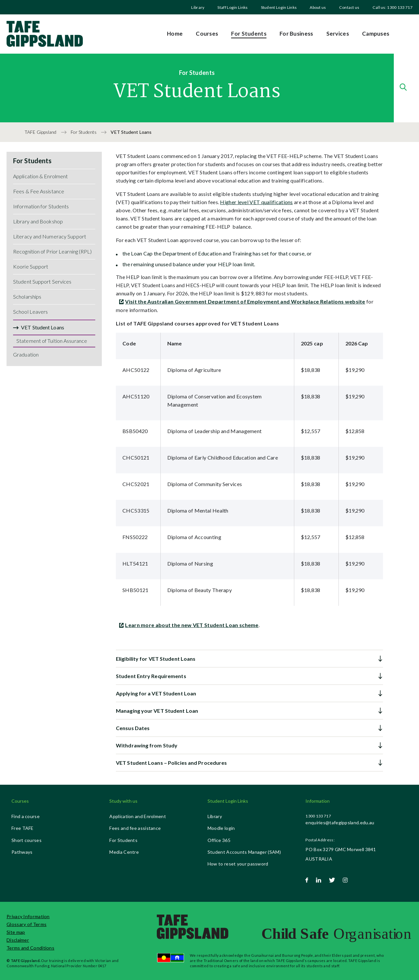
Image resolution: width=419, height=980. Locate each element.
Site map (16, 932)
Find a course (26, 816)
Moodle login (221, 828)
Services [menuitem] (338, 34)
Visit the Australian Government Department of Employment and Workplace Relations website (245, 301)
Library (198, 7)
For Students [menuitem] (249, 34)
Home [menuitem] (175, 34)
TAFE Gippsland (41, 132)
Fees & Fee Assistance (39, 191)
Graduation (26, 354)
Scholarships (27, 297)
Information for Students (41, 206)
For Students (84, 132)
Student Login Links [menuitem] (279, 7)
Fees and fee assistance (135, 828)
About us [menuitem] (318, 7)
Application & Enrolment (40, 176)
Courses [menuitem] (207, 34)
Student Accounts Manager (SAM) (244, 852)
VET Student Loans (43, 327)
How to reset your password (238, 864)
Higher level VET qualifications (256, 202)
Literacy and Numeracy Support (50, 236)
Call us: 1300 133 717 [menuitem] (392, 7)
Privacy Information (28, 916)
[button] (249, 659)
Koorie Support (31, 266)
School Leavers (30, 312)
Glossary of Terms (27, 924)
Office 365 (219, 840)
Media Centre (124, 852)
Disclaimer (18, 940)
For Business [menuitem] (296, 34)
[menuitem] (198, 7)
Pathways (22, 852)
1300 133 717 (318, 816)
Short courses (27, 840)
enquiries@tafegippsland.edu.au (340, 822)
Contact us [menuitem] (349, 7)
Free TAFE (23, 828)
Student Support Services (42, 281)
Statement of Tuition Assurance (52, 341)
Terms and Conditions (30, 948)
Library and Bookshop (38, 221)
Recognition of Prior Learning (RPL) (53, 251)
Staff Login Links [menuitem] (232, 7)
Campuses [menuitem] (376, 34)
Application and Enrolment (138, 816)
